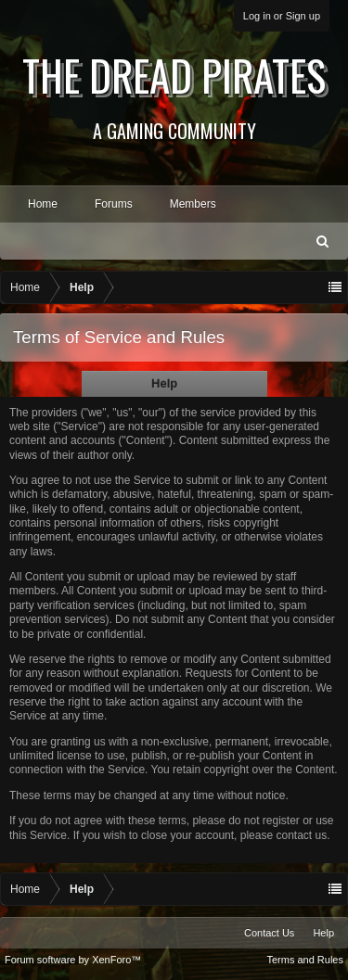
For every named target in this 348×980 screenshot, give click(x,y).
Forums (114, 204)
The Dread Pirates (174, 94)
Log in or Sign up (282, 16)
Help (323, 933)
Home (43, 204)
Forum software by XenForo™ (73, 960)
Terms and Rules (305, 960)
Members (193, 204)
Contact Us (269, 933)
